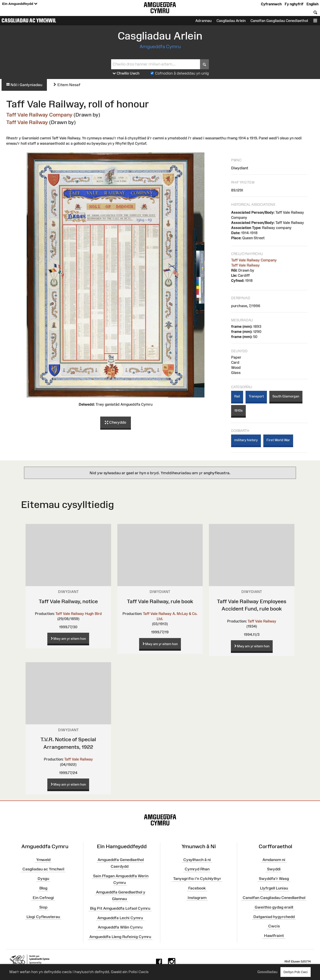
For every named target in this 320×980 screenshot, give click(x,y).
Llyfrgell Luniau (274, 888)
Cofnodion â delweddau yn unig (182, 73)
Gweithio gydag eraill (274, 907)
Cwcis (274, 926)
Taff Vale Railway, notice (68, 601)
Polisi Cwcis (139, 972)
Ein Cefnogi (43, 898)
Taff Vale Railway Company (39, 115)
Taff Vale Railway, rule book (160, 601)
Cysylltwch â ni (197, 859)
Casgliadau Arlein (231, 21)
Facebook (197, 888)
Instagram (197, 898)
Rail (237, 396)
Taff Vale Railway (27, 122)
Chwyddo (116, 423)
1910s (238, 410)
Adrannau (203, 21)
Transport (256, 396)
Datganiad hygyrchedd (274, 917)
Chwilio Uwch (126, 73)
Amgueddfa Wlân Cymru (120, 927)
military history (246, 440)
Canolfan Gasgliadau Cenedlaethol (279, 21)
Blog (43, 888)
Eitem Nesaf (67, 85)
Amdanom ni (274, 859)
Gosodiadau (267, 972)
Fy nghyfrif (294, 4)
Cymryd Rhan (197, 869)
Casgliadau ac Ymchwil (29, 20)
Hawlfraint (274, 936)
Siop (43, 907)
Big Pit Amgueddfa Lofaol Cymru (120, 908)
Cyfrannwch (271, 4)
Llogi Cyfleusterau (43, 917)
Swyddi (274, 869)
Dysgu (43, 879)
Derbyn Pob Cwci (296, 972)
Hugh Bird (93, 614)
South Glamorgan (286, 396)
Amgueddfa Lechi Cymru (120, 918)
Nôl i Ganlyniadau (24, 85)
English (312, 4)
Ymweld (43, 859)
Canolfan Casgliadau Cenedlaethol (274, 898)
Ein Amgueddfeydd (20, 4)
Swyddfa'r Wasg (274, 879)
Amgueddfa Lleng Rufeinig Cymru (120, 937)
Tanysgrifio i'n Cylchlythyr (197, 879)
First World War (278, 440)
